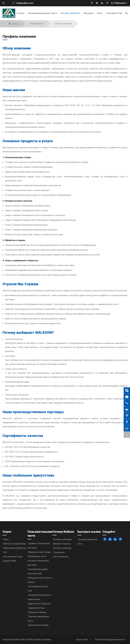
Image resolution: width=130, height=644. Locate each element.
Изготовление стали (13, 557)
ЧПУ (5, 552)
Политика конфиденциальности (110, 640)
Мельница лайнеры (37, 612)
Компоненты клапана (38, 625)
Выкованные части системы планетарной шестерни (38, 561)
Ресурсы (89, 13)
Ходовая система (36, 608)
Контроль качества (62, 548)
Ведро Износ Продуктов (39, 604)
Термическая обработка (15, 548)
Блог (100, 13)
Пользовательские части (43, 13)
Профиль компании (63, 24)
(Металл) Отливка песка (14, 544)
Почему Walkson (70, 13)
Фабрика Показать (62, 544)
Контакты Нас (114, 13)
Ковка (6, 539)
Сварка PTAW (9, 561)
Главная (15, 24)
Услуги (20, 13)
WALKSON (26, 640)
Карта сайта (82, 640)
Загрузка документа (88, 539)
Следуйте (109, 532)
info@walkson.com (25, 3)
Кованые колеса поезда (39, 552)
